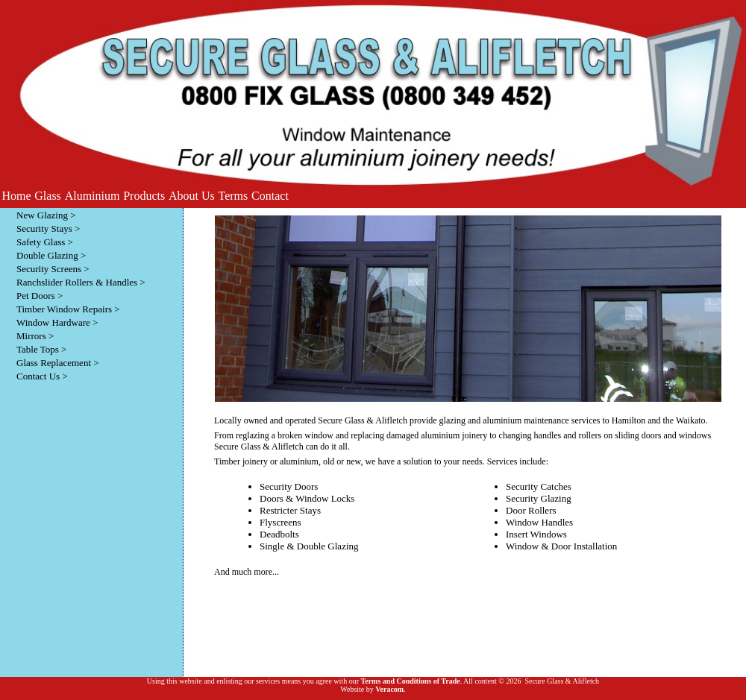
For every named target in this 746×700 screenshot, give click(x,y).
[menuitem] (16, 196)
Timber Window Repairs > (68, 309)
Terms (233, 196)
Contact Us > (42, 376)
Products (144, 196)
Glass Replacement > (58, 363)
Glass (48, 196)
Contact (270, 196)
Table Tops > (41, 349)
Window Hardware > (57, 322)
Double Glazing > (51, 255)
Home (16, 196)
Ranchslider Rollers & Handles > (81, 282)
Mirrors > (35, 336)
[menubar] (145, 196)
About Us (192, 196)
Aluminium (93, 196)
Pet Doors (36, 296)
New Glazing (42, 215)
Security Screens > (53, 269)
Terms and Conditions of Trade (410, 681)
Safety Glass (41, 242)
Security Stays (44, 228)
